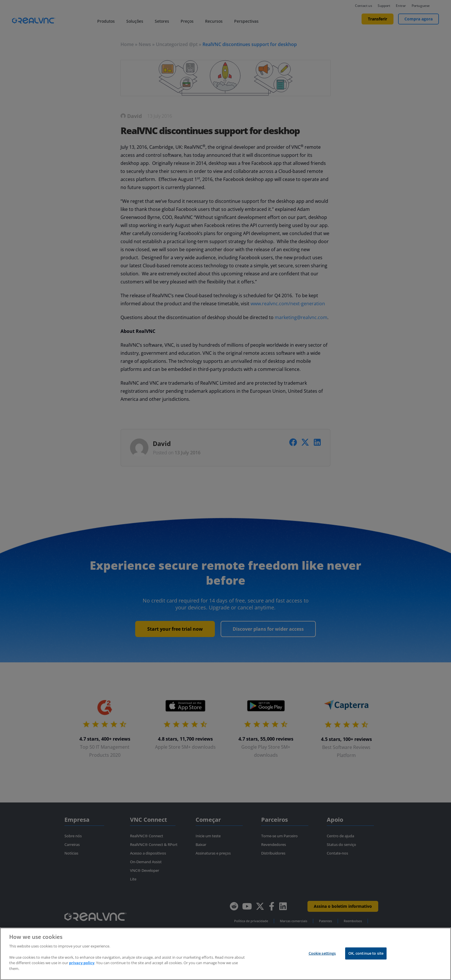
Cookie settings (322, 958)
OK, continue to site (366, 958)
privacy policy (82, 968)
